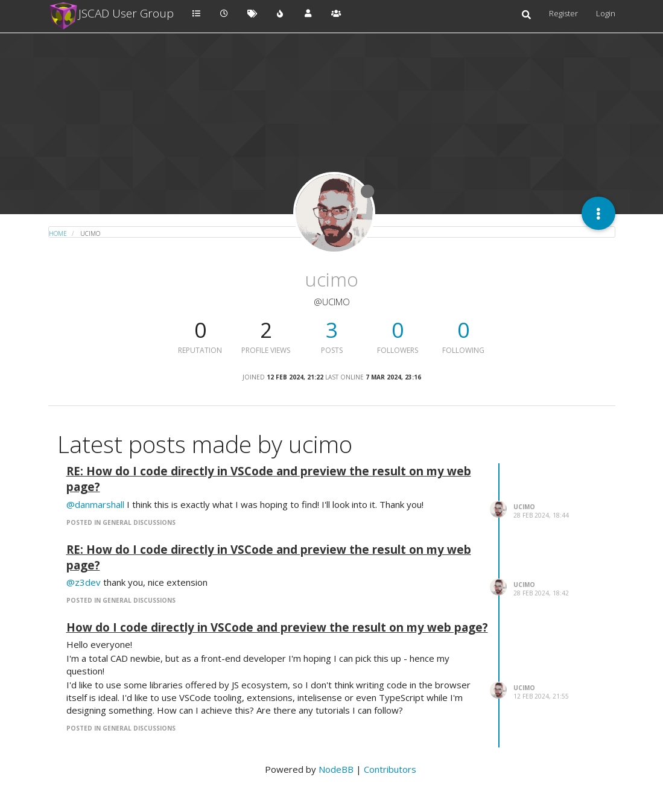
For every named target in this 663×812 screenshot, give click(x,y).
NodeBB (336, 769)
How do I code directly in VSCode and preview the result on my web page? (277, 627)
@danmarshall (95, 504)
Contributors (390, 769)
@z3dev (84, 582)
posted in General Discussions (121, 522)
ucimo (524, 507)
